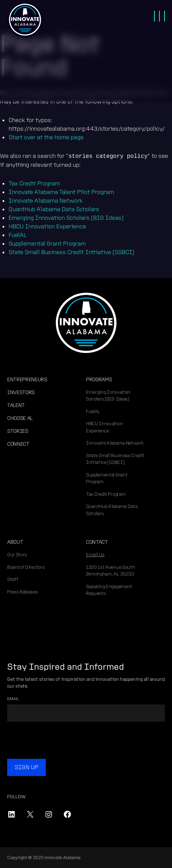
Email (13, 699)
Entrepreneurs (27, 379)
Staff (13, 579)
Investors (21, 392)
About (15, 542)
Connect (18, 444)
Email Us (95, 555)
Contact (97, 542)
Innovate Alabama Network (115, 443)
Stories (18, 431)
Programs (99, 379)
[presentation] (62, 741)
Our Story (17, 555)
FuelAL (93, 411)
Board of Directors (26, 567)
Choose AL (20, 418)
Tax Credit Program (106, 494)
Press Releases (23, 592)
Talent (16, 405)
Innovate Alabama (25, 20)
